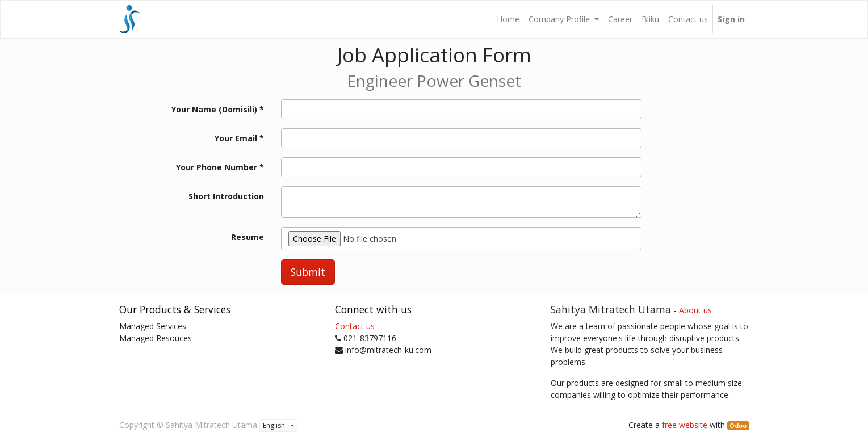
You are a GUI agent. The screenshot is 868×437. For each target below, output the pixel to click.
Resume (248, 237)
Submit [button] (308, 272)
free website (685, 425)
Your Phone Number (217, 167)
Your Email (236, 138)
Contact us (355, 326)
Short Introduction (226, 196)
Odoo (738, 426)
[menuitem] (508, 19)
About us (695, 310)
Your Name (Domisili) (214, 109)
